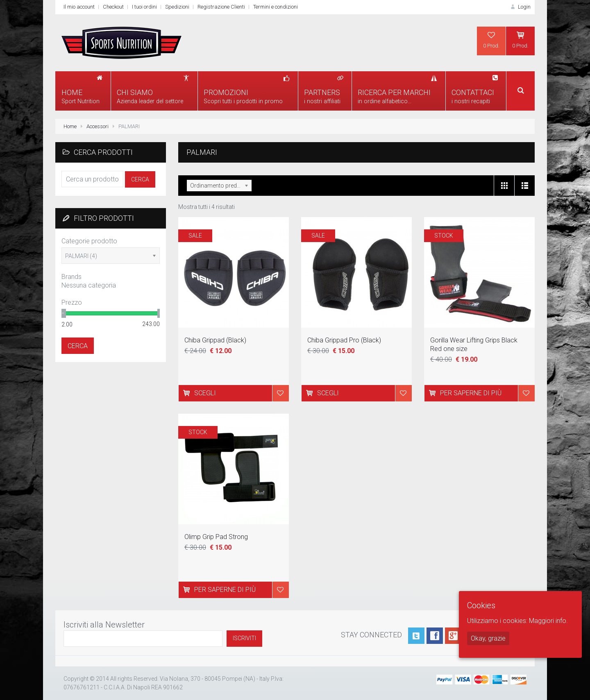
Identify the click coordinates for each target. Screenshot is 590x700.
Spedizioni (177, 7)
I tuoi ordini (144, 7)
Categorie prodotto (89, 241)
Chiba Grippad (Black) (215, 340)
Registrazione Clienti (221, 7)
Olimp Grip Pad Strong (216, 537)
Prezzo (72, 302)
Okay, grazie (488, 638)
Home (70, 126)
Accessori (98, 126)
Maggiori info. (548, 621)
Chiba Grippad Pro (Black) (344, 340)
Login (520, 7)
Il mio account (79, 7)
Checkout (113, 7)
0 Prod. (491, 40)
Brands (71, 277)
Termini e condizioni (276, 7)
